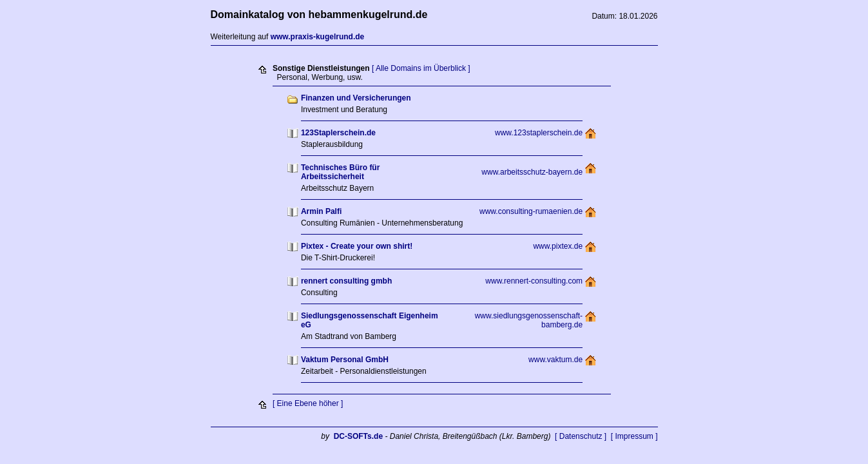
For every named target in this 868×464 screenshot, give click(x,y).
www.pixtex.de (558, 246)
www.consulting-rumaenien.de (531, 211)
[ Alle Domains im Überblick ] (421, 68)
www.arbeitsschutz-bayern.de (532, 172)
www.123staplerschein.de (539, 133)
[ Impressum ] (634, 436)
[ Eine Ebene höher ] (308, 403)
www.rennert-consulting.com (534, 281)
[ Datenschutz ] (581, 436)
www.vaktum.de (555, 360)
